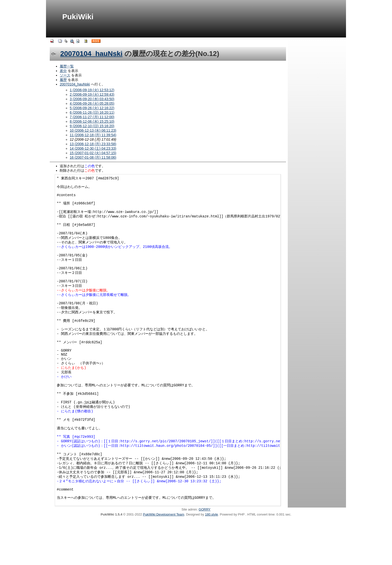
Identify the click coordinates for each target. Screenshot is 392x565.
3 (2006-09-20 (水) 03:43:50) (92, 99)
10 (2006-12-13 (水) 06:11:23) (93, 130)
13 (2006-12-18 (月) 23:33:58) (93, 144)
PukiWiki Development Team (164, 559)
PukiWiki (78, 17)
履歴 (63, 80)
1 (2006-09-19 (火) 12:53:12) (92, 90)
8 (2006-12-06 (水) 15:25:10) (92, 121)
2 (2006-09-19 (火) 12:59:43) (92, 94)
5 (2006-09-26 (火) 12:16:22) (92, 108)
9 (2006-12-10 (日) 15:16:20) (92, 126)
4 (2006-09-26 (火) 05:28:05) (92, 103)
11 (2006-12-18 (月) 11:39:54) (93, 135)
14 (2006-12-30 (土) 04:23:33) (93, 148)
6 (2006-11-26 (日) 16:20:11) (92, 112)
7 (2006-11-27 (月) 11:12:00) (92, 117)
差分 (63, 71)
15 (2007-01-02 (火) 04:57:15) (93, 153)
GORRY (205, 554)
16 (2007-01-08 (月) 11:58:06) (93, 157)
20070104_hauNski (91, 54)
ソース (65, 75)
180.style (211, 559)
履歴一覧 (67, 66)
